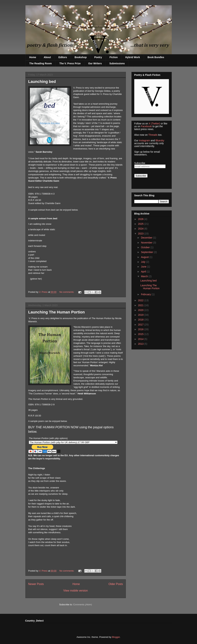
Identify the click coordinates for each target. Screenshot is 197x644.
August (145, 257)
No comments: (67, 292)
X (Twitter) (154, 123)
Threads (153, 135)
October (146, 247)
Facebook (146, 126)
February (146, 294)
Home (33, 57)
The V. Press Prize (70, 63)
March (145, 276)
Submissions (117, 63)
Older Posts (116, 584)
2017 (141, 325)
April (144, 272)
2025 (141, 224)
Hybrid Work (133, 57)
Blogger (116, 637)
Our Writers (95, 63)
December (147, 238)
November (147, 243)
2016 (141, 329)
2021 (141, 305)
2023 (141, 234)
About (47, 57)
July (144, 262)
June (144, 267)
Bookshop (81, 57)
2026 (141, 219)
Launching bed (42, 82)
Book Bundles (156, 57)
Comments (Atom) (83, 605)
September (147, 252)
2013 (141, 344)
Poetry (98, 57)
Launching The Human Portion (57, 312)
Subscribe (140, 163)
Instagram (145, 140)
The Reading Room (41, 63)
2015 (141, 334)
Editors (63, 57)
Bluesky (160, 140)
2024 (141, 229)
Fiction (114, 57)
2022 (141, 300)
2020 (141, 310)
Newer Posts (36, 584)
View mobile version (75, 591)
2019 (141, 315)
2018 (141, 320)
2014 (141, 339)
